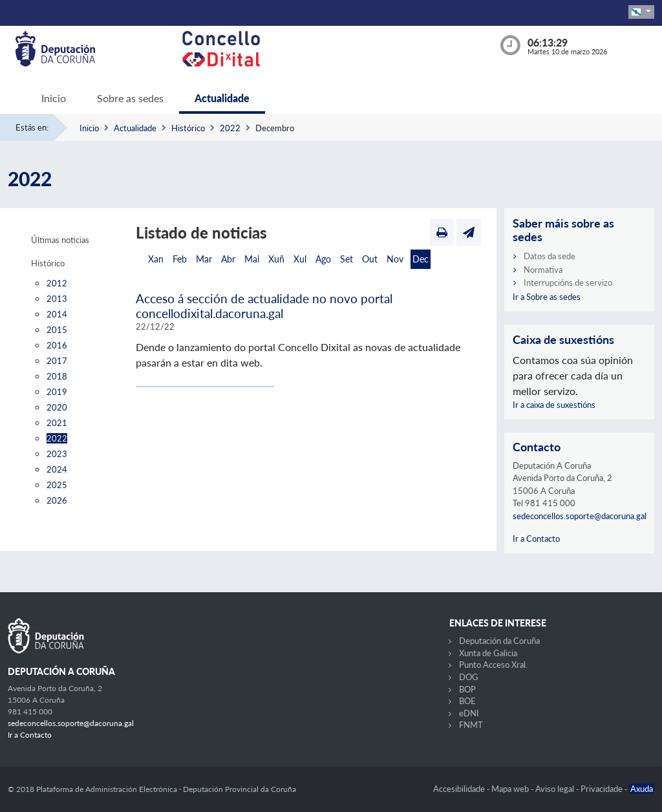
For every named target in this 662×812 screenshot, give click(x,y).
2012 (57, 283)
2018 (57, 376)
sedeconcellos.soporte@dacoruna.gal (580, 516)
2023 (57, 454)
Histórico (188, 128)
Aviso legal (556, 789)
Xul (300, 259)
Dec (421, 259)
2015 (57, 330)
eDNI (469, 713)
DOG (469, 677)
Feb (180, 259)
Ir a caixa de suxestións (554, 405)
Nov (395, 259)
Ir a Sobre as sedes (547, 297)
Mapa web (511, 789)
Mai (252, 259)
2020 (57, 407)
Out (370, 259)
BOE (467, 701)
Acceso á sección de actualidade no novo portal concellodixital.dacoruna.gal (264, 306)
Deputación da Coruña (499, 641)
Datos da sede (550, 256)
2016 (57, 345)
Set (347, 259)
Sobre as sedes (130, 98)
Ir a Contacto (536, 539)
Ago (323, 259)
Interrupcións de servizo (568, 283)
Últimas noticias (60, 240)
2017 (57, 361)
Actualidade (222, 98)
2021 (57, 423)
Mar (204, 259)
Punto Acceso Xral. (493, 665)
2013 (57, 299)
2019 (57, 392)
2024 (57, 469)
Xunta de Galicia (488, 653)
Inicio (54, 98)
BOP (467, 689)
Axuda (642, 789)
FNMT (471, 725)
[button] (641, 12)
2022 (230, 128)
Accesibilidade (460, 789)
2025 (57, 485)
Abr (228, 259)
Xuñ (276, 259)
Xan (156, 259)
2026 (57, 500)
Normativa (543, 270)
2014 (57, 314)
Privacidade (603, 789)
